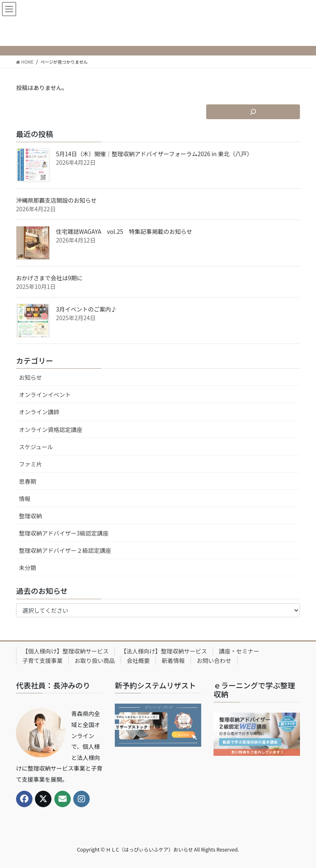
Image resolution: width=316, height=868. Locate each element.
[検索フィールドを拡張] (253, 112)
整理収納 (30, 516)
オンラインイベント (45, 395)
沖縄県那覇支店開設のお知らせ (56, 200)
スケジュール (36, 447)
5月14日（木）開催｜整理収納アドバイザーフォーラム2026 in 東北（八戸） (154, 154)
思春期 (28, 481)
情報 (25, 499)
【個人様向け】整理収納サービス (65, 651)
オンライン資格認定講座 (51, 429)
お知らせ (30, 377)
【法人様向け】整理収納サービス (164, 651)
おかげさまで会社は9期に (49, 278)
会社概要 (138, 660)
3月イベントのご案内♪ (86, 309)
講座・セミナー (239, 651)
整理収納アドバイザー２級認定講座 (65, 550)
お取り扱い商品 (95, 660)
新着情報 (173, 660)
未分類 (28, 568)
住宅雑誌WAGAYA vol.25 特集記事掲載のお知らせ (124, 231)
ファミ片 (30, 464)
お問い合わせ (214, 660)
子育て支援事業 (42, 660)
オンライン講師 (39, 412)
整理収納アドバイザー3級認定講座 (64, 533)
